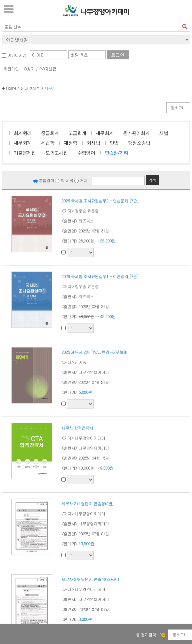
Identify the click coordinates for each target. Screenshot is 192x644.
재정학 (70, 143)
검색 (185, 26)
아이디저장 (14, 55)
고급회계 (77, 133)
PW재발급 (48, 69)
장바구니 (178, 108)
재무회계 (105, 133)
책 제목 (64, 180)
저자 (81, 180)
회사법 (93, 143)
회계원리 (23, 133)
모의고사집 (56, 153)
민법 (114, 143)
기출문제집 (25, 153)
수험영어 (86, 153)
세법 (164, 133)
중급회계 (50, 133)
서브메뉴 (9, 9)
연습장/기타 (116, 153)
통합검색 (44, 180)
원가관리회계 (136, 133)
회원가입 (11, 69)
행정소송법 (139, 143)
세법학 (48, 143)
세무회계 (23, 143)
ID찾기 (29, 69)
